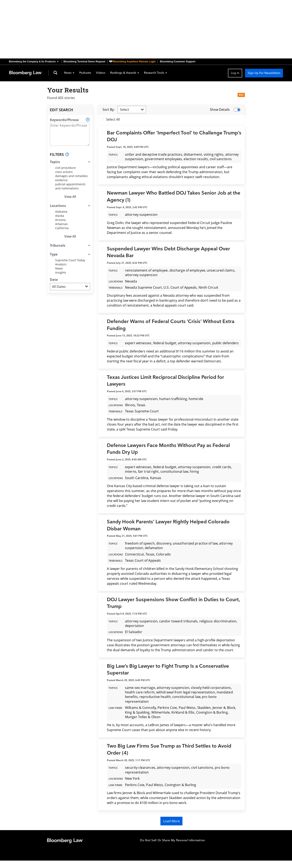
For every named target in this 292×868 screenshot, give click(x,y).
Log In (235, 73)
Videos (101, 73)
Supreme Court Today (70, 260)
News (69, 73)
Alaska (60, 216)
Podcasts (85, 73)
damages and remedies (71, 176)
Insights (61, 272)
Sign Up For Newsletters (264, 73)
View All (70, 197)
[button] (35, 62)
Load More (171, 821)
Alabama (61, 212)
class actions (64, 172)
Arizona (60, 220)
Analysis (61, 264)
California (62, 228)
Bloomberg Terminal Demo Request (84, 62)
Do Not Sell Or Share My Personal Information (172, 840)
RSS (241, 95)
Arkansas (61, 224)
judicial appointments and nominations (70, 186)
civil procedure (65, 168)
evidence (61, 180)
